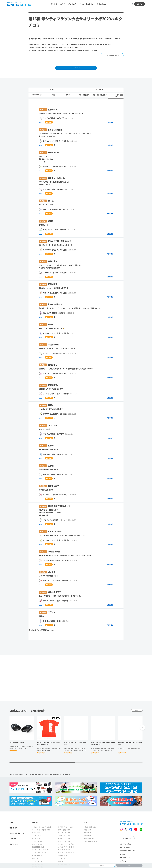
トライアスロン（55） (65, 845)
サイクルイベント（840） (66, 833)
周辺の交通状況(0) (84, 101)
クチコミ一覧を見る (112, 59)
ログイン (141, 5)
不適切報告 (110, 128)
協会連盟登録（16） (38, 853)
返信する (42, 128)
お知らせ (13, 845)
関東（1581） (88, 836)
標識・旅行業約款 (125, 854)
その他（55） (36, 845)
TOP (11, 781)
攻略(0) (52, 95)
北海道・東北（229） (90, 833)
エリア (63, 6)
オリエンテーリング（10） (66, 853)
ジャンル (54, 6)
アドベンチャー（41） (65, 847)
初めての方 (72, 6)
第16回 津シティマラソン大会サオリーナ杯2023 (45, 781)
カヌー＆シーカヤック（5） (67, 859)
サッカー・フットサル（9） (41, 856)
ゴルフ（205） (37, 839)
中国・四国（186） (90, 845)
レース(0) (52, 101)
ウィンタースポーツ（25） (66, 850)
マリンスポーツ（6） (64, 856)
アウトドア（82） (38, 842)
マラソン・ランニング (21, 781)
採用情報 (122, 860)
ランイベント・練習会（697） (42, 836)
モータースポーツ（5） (39, 859)
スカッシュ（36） (38, 850)
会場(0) (68, 101)
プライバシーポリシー (126, 850)
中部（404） (88, 839)
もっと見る (137, 716)
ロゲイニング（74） (64, 842)
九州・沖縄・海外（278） (92, 847)
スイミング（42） (38, 847)
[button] (142, 734)
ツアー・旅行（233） (64, 836)
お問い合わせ (127, 844)
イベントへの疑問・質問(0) (116, 102)
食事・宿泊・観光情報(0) (100, 101)
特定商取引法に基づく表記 (127, 857)
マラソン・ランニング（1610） (42, 833)
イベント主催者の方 (87, 6)
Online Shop (101, 6)
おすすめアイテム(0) (36, 101)
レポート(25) (100, 95)
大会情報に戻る (102, 864)
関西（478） (88, 842)
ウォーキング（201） (65, 839)
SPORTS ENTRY (18, 5)
